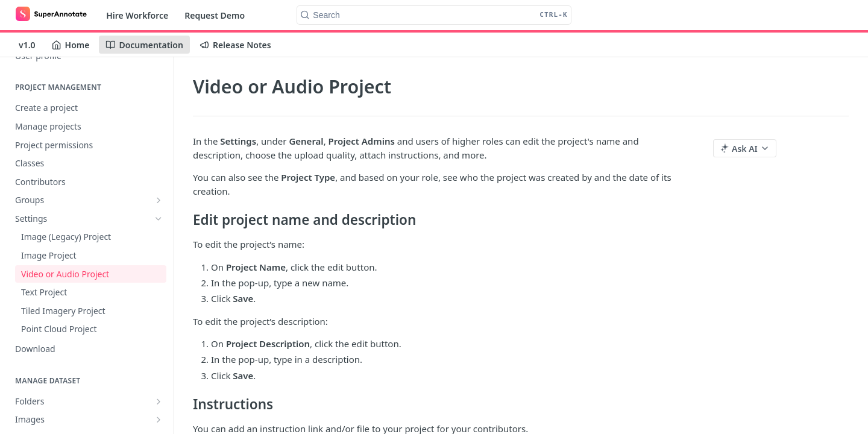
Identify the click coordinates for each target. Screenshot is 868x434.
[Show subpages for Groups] (159, 200)
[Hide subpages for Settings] (159, 219)
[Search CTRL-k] (434, 15)
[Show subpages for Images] (159, 420)
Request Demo (215, 15)
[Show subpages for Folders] (159, 401)
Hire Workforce (137, 15)
